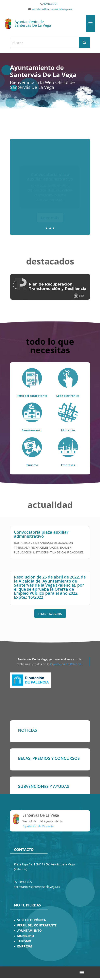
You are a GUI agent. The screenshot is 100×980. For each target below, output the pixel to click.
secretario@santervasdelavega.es (52, 9)
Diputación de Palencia (66, 664)
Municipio (68, 430)
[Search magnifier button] (84, 43)
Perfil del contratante (32, 396)
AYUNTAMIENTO (29, 931)
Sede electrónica (68, 396)
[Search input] (45, 43)
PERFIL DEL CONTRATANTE (37, 925)
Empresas (68, 465)
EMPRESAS (25, 946)
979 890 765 (50, 4)
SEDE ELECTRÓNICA (31, 920)
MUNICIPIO (26, 936)
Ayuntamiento (32, 430)
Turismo (32, 465)
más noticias (50, 613)
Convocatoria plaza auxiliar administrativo (41, 534)
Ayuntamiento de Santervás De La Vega (33, 23)
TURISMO (24, 941)
